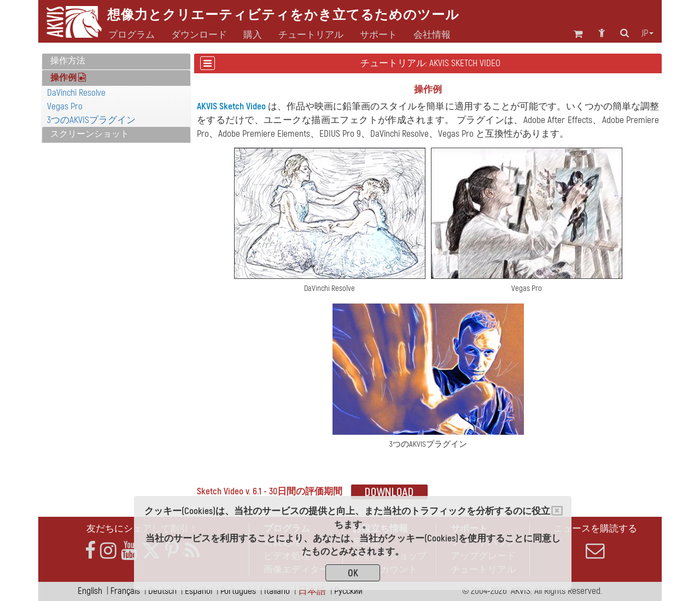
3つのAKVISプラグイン (91, 120)
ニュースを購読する (595, 541)
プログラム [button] (132, 35)
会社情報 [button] (432, 35)
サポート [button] (378, 35)
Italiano (277, 591)
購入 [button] (253, 35)
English (90, 591)
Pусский (348, 591)
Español (199, 591)
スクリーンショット (90, 134)
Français (125, 591)
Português (238, 591)
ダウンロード (199, 35)
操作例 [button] (68, 78)
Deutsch (162, 591)
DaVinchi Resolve (76, 93)
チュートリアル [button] (311, 35)
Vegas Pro (65, 106)
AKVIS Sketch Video (231, 106)
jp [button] (647, 33)
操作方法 (68, 61)
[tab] (116, 62)
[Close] (557, 511)
